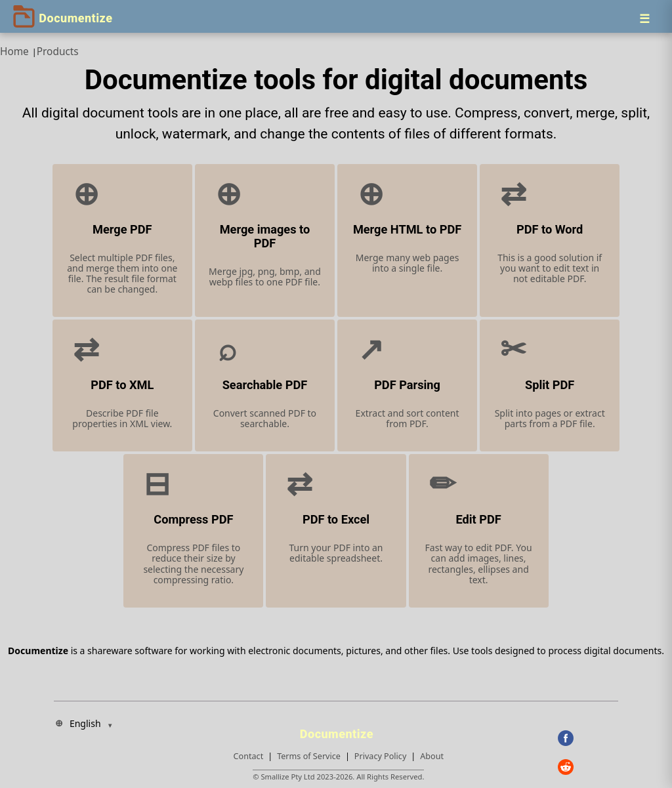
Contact (249, 756)
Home (14, 52)
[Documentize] (339, 730)
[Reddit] (588, 767)
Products (58, 52)
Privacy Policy (380, 756)
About (432, 756)
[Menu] (644, 18)
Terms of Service (309, 756)
